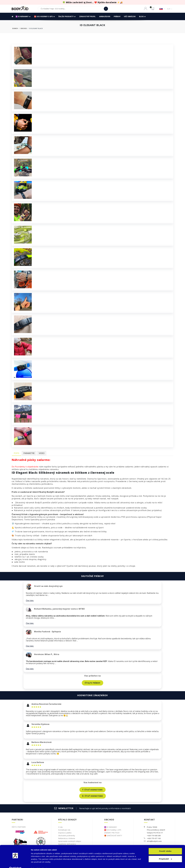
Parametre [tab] (29, 453)
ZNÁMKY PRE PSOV (112, 833)
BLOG (143, 16)
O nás (60, 827)
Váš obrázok (130, 16)
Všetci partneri (19, 827)
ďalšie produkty (67, 16)
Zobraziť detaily (38, 863)
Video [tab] (42, 453)
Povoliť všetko (165, 846)
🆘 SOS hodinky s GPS (44, 16)
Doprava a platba (65, 833)
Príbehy (117, 16)
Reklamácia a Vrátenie (67, 838)
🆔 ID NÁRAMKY (23, 16)
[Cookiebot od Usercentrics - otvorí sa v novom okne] (15, 863)
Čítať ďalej (30, 601)
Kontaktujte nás (64, 830)
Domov (15, 28)
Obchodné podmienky (67, 836)
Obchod (24, 28)
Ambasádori (105, 16)
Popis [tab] (17, 453)
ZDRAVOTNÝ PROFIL (87, 16)
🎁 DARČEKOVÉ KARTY (113, 836)
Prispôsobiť (165, 854)
